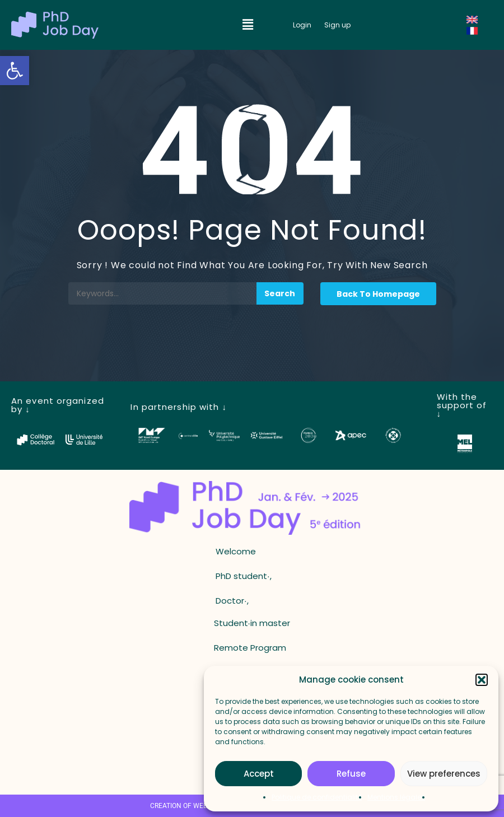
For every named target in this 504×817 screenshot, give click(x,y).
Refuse (351, 774)
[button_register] (337, 25)
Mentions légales (396, 797)
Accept (259, 774)
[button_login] (302, 25)
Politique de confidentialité (317, 797)
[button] (15, 71)
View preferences (444, 774)
